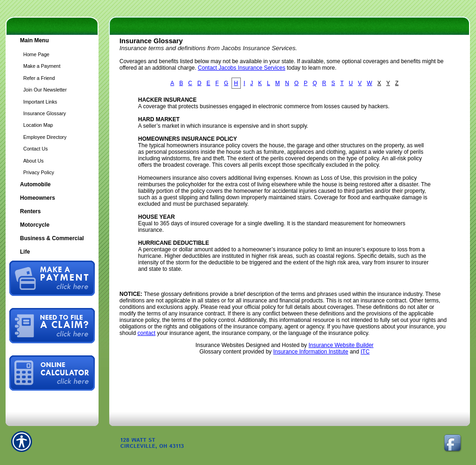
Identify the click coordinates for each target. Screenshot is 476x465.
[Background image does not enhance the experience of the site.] (52, 42)
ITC (365, 352)
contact (147, 333)
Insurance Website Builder (341, 345)
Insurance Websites (220, 345)
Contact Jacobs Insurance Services (242, 68)
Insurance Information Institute (311, 352)
